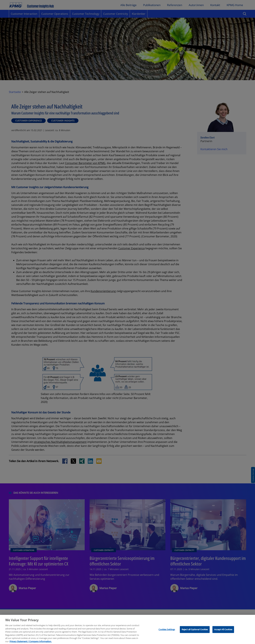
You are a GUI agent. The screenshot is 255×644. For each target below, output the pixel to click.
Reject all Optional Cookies (195, 632)
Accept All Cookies (223, 632)
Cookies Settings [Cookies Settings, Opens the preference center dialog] (167, 632)
